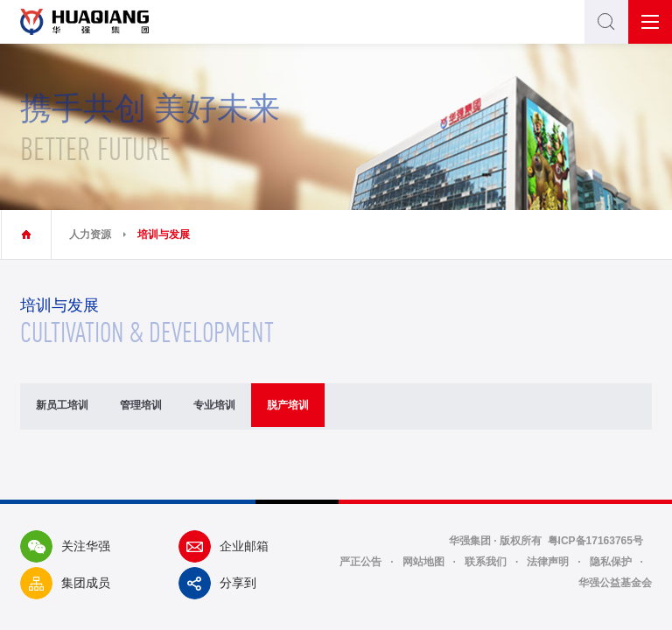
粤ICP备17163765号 (595, 541)
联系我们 (486, 562)
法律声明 (548, 562)
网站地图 (423, 562)
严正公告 (360, 562)
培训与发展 (164, 234)
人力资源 (90, 234)
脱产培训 (288, 405)
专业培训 (214, 405)
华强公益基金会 (615, 583)
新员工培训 (62, 405)
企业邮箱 (224, 546)
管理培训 (141, 405)
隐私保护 (611, 562)
